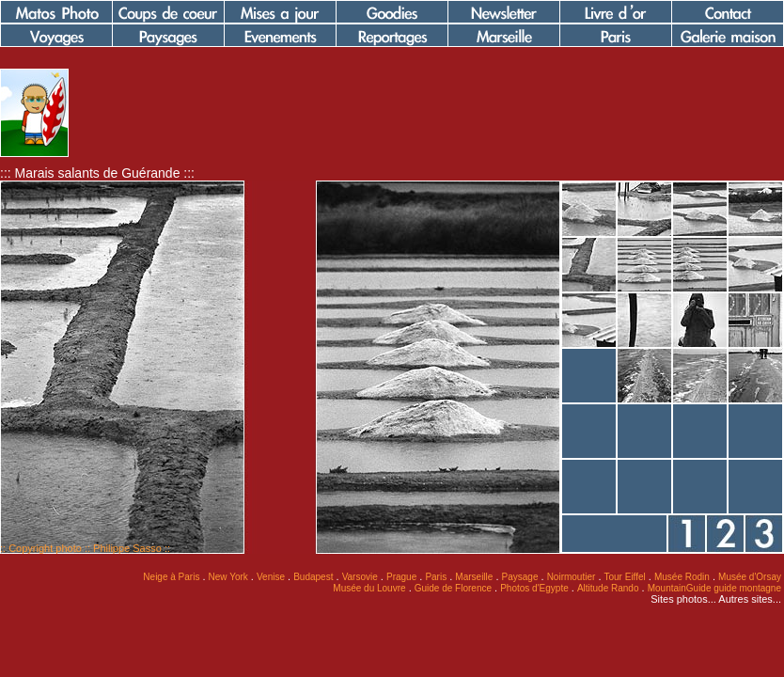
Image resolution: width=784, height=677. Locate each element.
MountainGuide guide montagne (714, 588)
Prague (401, 577)
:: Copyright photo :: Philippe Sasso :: (85, 548)
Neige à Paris (171, 577)
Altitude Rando (608, 588)
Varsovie (360, 577)
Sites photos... (683, 599)
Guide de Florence (453, 588)
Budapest (313, 577)
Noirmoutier (572, 577)
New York (228, 577)
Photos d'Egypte (534, 588)
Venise (271, 577)
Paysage (520, 577)
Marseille (474, 577)
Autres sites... (750, 599)
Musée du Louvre (369, 588)
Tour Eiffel (625, 577)
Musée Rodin (682, 577)
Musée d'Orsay (750, 577)
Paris (436, 577)
